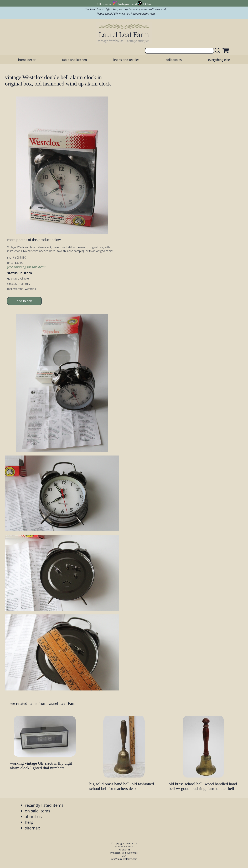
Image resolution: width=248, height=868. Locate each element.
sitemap (33, 828)
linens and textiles (126, 60)
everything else (219, 60)
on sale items (38, 811)
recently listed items (44, 805)
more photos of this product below (34, 240)
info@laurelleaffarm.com (124, 859)
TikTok (147, 4)
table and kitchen (74, 60)
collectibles (174, 60)
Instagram (125, 4)
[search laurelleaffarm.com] (218, 51)
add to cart (25, 301)
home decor (27, 60)
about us (33, 816)
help (29, 822)
